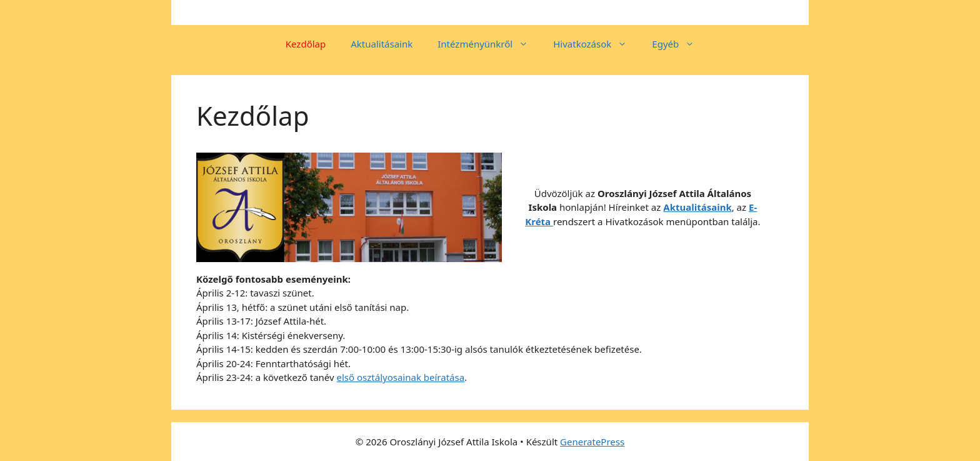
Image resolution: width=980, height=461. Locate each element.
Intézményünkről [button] (489, 44)
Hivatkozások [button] (596, 44)
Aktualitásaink (382, 44)
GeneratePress (592, 442)
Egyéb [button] (679, 44)
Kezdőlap (306, 44)
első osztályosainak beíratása (401, 377)
